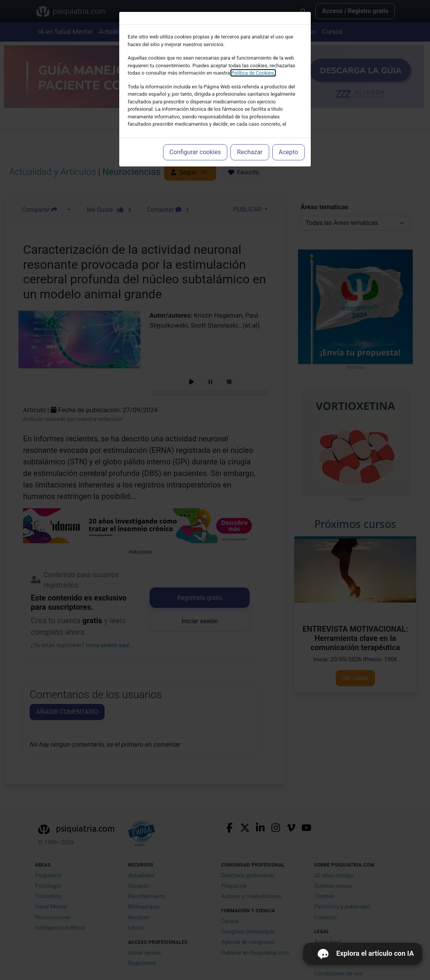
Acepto (288, 152)
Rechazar (250, 152)
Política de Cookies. (253, 73)
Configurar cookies (195, 152)
